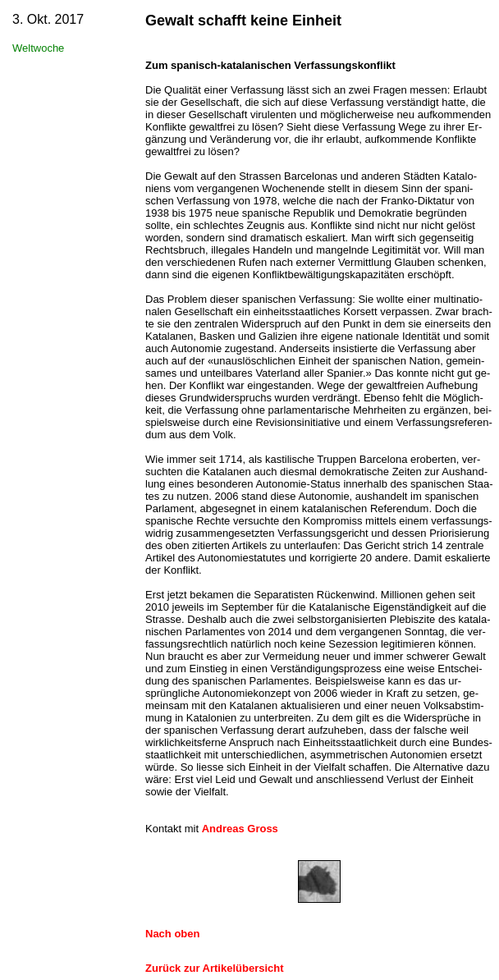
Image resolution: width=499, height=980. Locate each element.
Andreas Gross (240, 829)
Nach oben (172, 934)
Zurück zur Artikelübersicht (215, 968)
